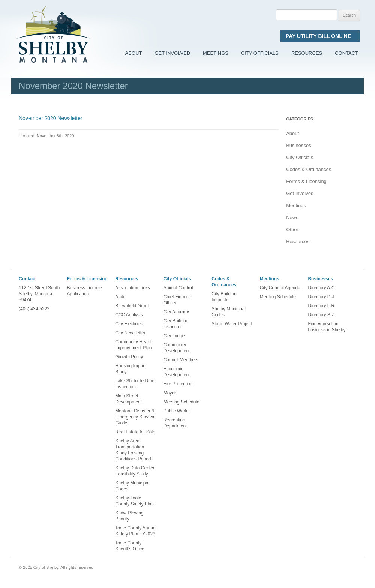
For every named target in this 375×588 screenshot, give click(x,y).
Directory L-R (321, 306)
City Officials (260, 53)
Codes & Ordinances (309, 169)
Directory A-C (321, 288)
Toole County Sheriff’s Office (130, 546)
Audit (120, 297)
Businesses (298, 145)
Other (292, 229)
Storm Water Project (232, 324)
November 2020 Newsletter (51, 118)
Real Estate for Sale (135, 432)
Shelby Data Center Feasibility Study (135, 471)
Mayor (170, 393)
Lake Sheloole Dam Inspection (135, 384)
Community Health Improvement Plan (134, 345)
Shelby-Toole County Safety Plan (134, 501)
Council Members (181, 360)
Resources (307, 53)
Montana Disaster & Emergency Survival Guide (135, 417)
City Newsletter (130, 333)
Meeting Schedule (181, 402)
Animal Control (178, 288)
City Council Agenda (280, 288)
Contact (346, 53)
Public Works (177, 411)
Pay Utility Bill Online (320, 36)
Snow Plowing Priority (129, 516)
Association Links (133, 288)
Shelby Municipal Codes (132, 486)
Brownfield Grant (132, 306)
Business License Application (85, 291)
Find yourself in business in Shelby (327, 327)
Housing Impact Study (131, 369)
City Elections (129, 324)
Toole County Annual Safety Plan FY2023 (136, 531)
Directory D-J (321, 297)
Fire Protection (178, 384)
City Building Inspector (176, 324)
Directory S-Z (321, 315)
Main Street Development (128, 399)
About (134, 53)
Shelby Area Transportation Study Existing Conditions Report (133, 450)
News (292, 217)
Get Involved (172, 53)
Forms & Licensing (306, 181)
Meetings (216, 53)
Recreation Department (175, 423)
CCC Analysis (129, 315)
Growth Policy (129, 357)
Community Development (177, 348)
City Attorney (176, 312)
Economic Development (177, 372)
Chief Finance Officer (177, 300)
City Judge (174, 336)
